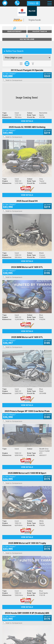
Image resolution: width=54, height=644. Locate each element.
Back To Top (27, 571)
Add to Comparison (14, 80)
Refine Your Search (14, 51)
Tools (33, 3)
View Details (27, 121)
